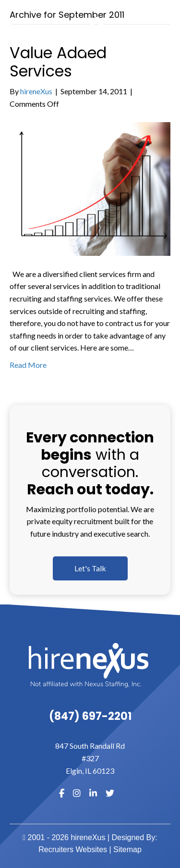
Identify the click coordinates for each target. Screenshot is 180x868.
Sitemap (127, 849)
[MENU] (169, 35)
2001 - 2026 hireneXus (64, 837)
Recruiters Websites (73, 849)
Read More (28, 365)
